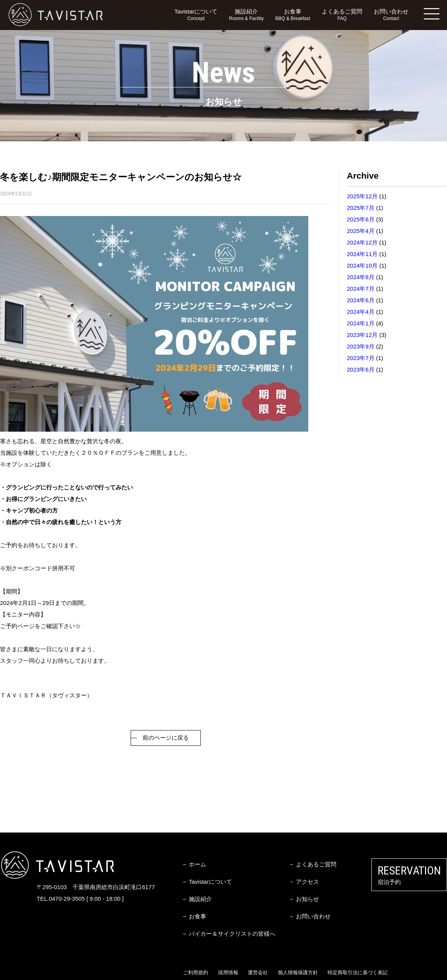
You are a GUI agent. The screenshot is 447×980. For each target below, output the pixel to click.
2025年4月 (361, 231)
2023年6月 (361, 369)
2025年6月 (361, 219)
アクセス (308, 882)
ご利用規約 (196, 972)
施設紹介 (246, 15)
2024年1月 (361, 323)
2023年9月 (361, 346)
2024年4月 (361, 312)
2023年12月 (362, 335)
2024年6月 (361, 300)
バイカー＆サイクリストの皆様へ (232, 934)
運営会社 (258, 972)
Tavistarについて (196, 15)
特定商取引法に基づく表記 (358, 972)
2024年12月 (362, 242)
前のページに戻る (166, 738)
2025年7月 (361, 208)
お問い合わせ (391, 15)
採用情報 (228, 972)
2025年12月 (362, 196)
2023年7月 (361, 358)
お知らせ (308, 899)
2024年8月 (361, 277)
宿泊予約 (409, 874)
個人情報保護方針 (298, 972)
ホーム (197, 864)
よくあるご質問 (342, 15)
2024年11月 (362, 254)
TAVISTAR (56, 15)
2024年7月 (361, 289)
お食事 (293, 15)
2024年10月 (362, 266)
